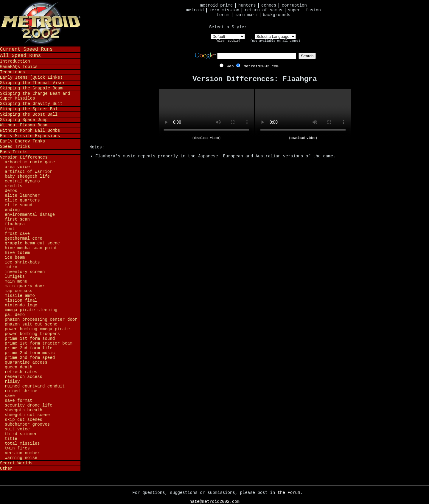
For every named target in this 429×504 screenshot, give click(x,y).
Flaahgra (15, 224)
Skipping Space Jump (24, 120)
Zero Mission (224, 10)
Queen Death (18, 367)
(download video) (206, 138)
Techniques (13, 72)
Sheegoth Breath (24, 410)
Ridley (12, 382)
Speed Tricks (15, 147)
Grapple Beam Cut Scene (32, 243)
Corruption (294, 5)
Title (11, 439)
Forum (223, 15)
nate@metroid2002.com (214, 502)
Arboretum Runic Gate (30, 162)
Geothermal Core (24, 238)
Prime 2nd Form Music (30, 353)
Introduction (15, 61)
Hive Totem (17, 253)
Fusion (313, 10)
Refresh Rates (21, 372)
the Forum (289, 493)
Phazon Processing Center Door (41, 320)
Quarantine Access (26, 362)
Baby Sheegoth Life (27, 176)
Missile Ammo (20, 296)
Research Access (24, 377)
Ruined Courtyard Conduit (35, 386)
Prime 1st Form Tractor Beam (39, 343)
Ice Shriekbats (22, 262)
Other (6, 469)
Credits (14, 186)
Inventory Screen (25, 272)
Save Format (18, 401)
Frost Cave (17, 234)
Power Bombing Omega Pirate (37, 329)
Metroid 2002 (40, 23)
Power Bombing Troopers (32, 334)
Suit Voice (17, 429)
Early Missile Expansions (30, 136)
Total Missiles (22, 443)
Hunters (247, 5)
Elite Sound (18, 205)
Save (10, 396)
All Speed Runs (20, 56)
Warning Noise (21, 458)
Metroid (195, 10)
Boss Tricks (14, 152)
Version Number (22, 453)
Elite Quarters (22, 200)
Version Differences (24, 157)
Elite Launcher (22, 196)
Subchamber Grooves (27, 424)
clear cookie (228, 41)
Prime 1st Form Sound (30, 339)
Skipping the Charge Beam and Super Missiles (35, 96)
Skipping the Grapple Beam (31, 88)
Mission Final (21, 300)
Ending (12, 210)
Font (10, 229)
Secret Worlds (16, 463)
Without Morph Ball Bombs (30, 131)
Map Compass (18, 291)
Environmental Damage (30, 215)
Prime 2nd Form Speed (30, 358)
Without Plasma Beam (24, 125)
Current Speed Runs (26, 49)
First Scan (17, 219)
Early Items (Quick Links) (31, 77)
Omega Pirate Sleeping (31, 310)
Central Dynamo (22, 181)
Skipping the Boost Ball (29, 114)
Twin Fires (17, 448)
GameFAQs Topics (19, 67)
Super (294, 10)
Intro (11, 267)
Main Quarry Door (25, 286)
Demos (11, 191)
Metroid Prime (216, 5)
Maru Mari (246, 15)
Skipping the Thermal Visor (32, 83)
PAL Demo (15, 315)
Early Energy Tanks (22, 141)
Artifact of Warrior (29, 172)
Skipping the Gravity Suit (31, 104)
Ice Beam (15, 258)
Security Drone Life (29, 405)
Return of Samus (264, 10)
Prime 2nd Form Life (29, 348)
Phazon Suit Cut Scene (31, 324)
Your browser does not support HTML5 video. (206, 113)
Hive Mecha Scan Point (31, 248)
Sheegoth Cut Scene (27, 415)
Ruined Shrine (21, 391)
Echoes (269, 5)
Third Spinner (21, 434)
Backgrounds (276, 15)
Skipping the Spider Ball (30, 109)
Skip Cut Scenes (24, 420)
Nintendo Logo (21, 305)
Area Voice (17, 167)
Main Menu (16, 281)
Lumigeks (15, 277)
